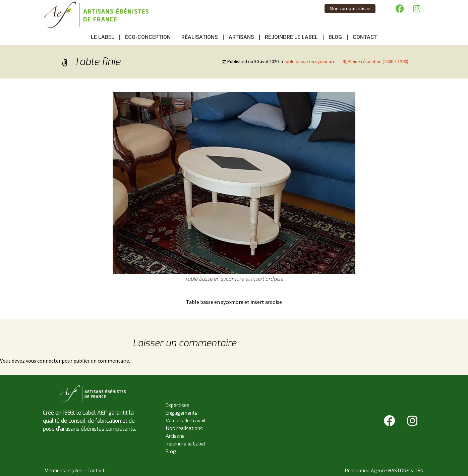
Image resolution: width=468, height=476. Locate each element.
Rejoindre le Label (291, 37)
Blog (335, 37)
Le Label (103, 37)
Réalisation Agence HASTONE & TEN (384, 471)
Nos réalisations (184, 428)
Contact (365, 37)
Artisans (241, 37)
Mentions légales (64, 471)
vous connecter (43, 361)
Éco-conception (148, 37)
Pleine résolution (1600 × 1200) (378, 61)
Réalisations (200, 37)
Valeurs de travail (186, 421)
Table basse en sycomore (310, 61)
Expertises (178, 405)
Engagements (182, 413)
